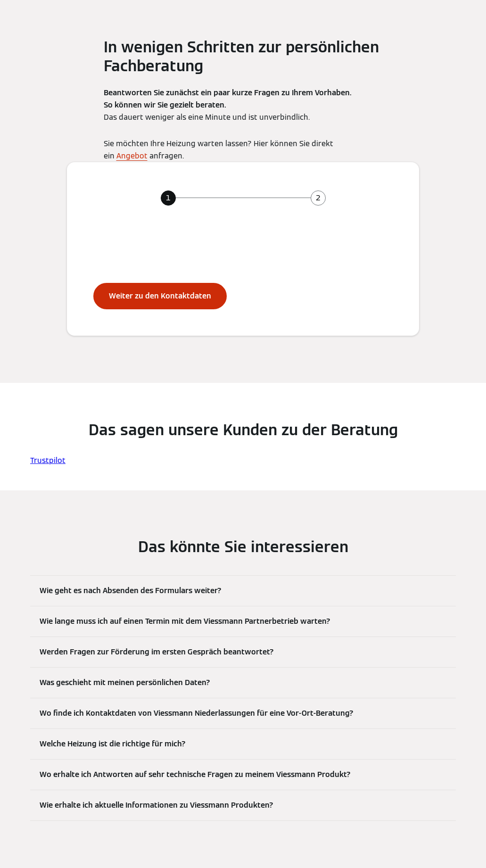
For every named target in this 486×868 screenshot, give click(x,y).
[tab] (168, 198)
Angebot (132, 156)
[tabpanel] (243, 273)
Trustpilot (48, 460)
